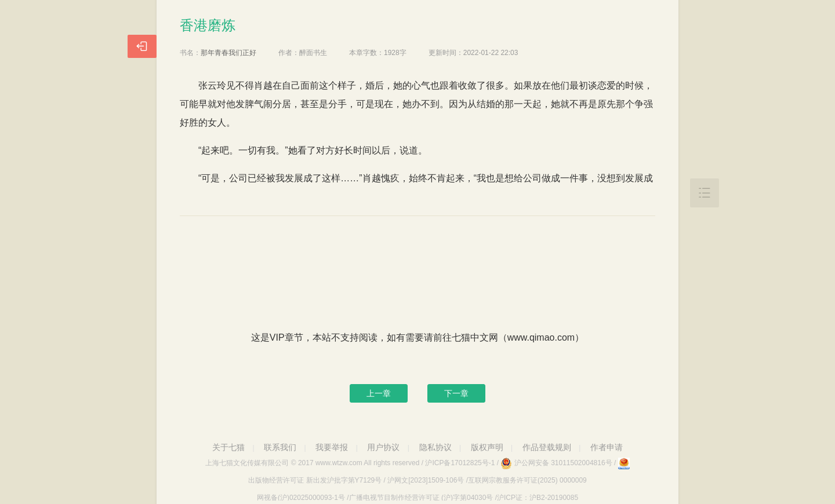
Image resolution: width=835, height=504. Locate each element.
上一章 (379, 393)
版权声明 (487, 447)
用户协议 (383, 447)
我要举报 (332, 447)
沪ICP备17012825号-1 (460, 463)
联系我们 (280, 447)
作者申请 (607, 447)
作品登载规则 (547, 447)
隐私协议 (435, 447)
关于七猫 (228, 447)
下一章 (456, 393)
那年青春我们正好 (228, 53)
